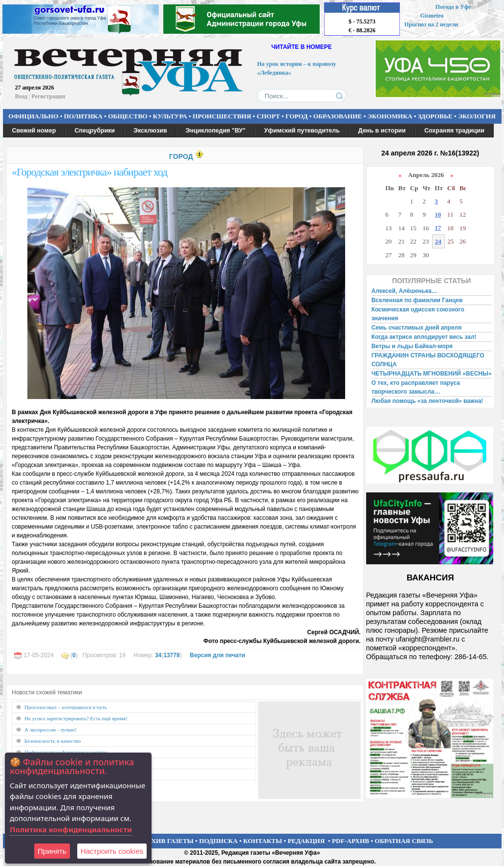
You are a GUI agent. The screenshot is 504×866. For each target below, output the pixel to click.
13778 (171, 655)
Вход (21, 96)
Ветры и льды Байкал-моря (412, 346)
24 (438, 241)
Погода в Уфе (453, 7)
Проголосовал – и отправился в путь (66, 707)
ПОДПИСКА (218, 841)
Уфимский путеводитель (302, 131)
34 (158, 655)
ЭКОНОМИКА (390, 116)
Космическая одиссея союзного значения (418, 314)
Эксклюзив (150, 131)
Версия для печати (217, 655)
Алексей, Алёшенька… (405, 291)
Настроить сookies (112, 851)
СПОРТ (268, 116)
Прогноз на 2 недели (431, 24)
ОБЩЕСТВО (128, 116)
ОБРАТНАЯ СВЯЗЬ (404, 841)
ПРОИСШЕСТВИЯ (222, 116)
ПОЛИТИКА (83, 116)
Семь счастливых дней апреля (417, 328)
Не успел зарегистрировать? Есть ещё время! (76, 718)
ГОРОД (296, 116)
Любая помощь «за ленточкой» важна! (427, 401)
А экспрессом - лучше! (51, 730)
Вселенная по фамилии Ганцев (417, 300)
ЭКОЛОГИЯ (477, 116)
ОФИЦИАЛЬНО (33, 116)
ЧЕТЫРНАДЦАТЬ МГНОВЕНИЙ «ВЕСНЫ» (432, 374)
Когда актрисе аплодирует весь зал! (424, 337)
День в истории (382, 131)
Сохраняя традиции (454, 131)
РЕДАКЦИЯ (306, 841)
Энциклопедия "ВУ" (216, 131)
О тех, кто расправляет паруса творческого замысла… (416, 387)
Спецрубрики (95, 131)
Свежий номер (34, 131)
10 (438, 214)
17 (438, 228)
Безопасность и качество (53, 741)
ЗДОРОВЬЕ (435, 116)
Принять (52, 851)
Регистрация (48, 96)
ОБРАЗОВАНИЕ (338, 116)
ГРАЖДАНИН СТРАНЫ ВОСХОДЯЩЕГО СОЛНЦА (428, 360)
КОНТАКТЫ (263, 841)
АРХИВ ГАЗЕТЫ (168, 841)
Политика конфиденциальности (71, 829)
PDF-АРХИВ (351, 841)
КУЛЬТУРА (170, 116)
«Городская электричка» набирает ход (89, 172)
